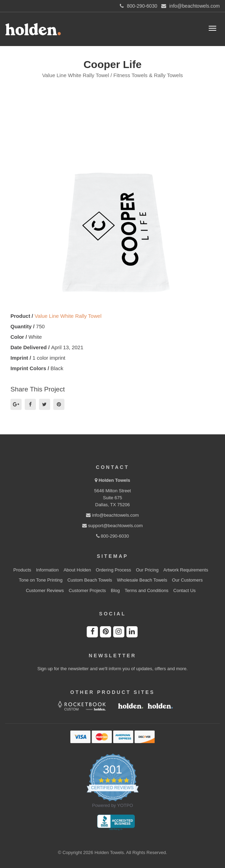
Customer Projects (87, 590)
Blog (115, 590)
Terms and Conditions (147, 590)
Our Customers (187, 580)
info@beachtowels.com (112, 515)
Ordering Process (113, 570)
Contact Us (185, 590)
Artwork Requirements (186, 570)
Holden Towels (114, 480)
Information (48, 570)
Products (22, 570)
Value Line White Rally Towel (68, 316)
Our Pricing (147, 570)
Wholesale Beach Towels (142, 580)
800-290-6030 (113, 536)
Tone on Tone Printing (41, 580)
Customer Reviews (45, 590)
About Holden (77, 570)
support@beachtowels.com (113, 526)
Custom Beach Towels (90, 580)
